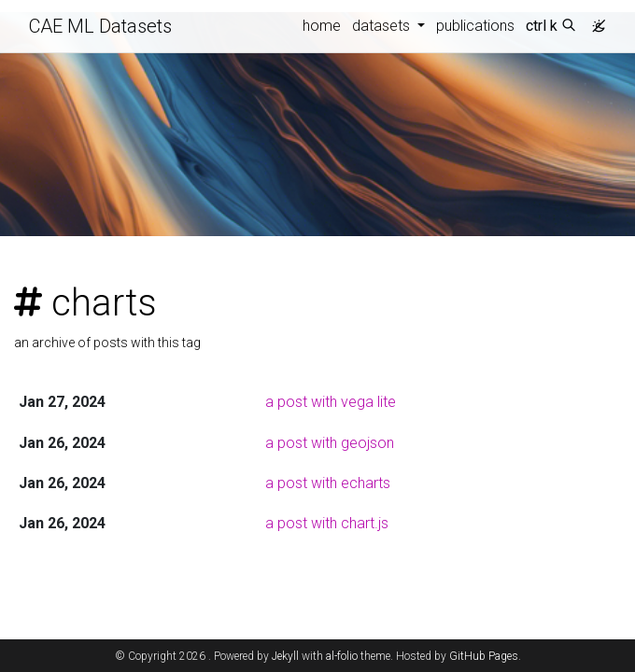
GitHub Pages (484, 656)
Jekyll (285, 656)
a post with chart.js (327, 523)
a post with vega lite (331, 402)
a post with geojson (330, 443)
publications (475, 26)
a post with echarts (328, 483)
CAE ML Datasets (100, 26)
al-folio (342, 656)
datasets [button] (383, 26)
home (322, 26)
